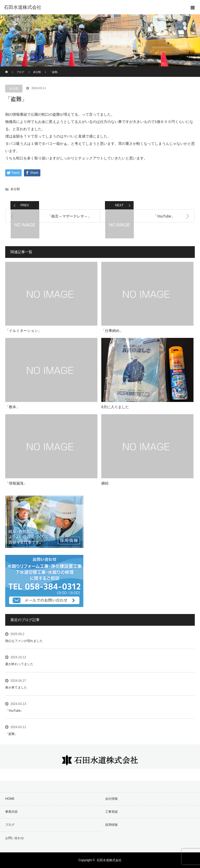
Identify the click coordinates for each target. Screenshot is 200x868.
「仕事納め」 (112, 331)
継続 (105, 483)
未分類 (14, 89)
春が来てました (16, 687)
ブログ (20, 72)
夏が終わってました (19, 664)
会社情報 (111, 799)
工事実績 (111, 812)
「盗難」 (11, 734)
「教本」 (12, 407)
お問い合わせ (15, 838)
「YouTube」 (14, 711)
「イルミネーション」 (23, 331)
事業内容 (11, 812)
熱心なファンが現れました (24, 641)
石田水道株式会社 (109, 860)
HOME (10, 799)
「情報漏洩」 (16, 483)
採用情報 (111, 825)
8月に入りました (115, 407)
